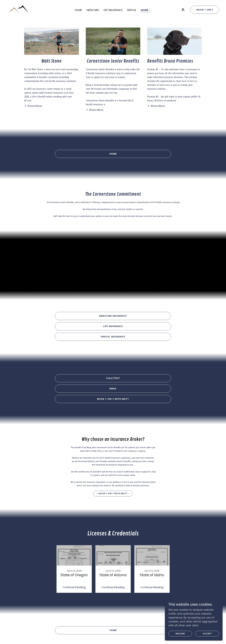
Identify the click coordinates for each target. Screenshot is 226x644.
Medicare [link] (93, 10)
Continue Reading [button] (74, 587)
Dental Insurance (113, 337)
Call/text (113, 378)
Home (113, 154)
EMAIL (113, 389)
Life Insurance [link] (113, 10)
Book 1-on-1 (205, 10)
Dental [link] (132, 10)
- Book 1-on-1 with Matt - (113, 493)
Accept (207, 634)
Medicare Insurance (113, 316)
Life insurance (113, 326)
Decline (180, 634)
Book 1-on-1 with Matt (113, 399)
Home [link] (78, 10)
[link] (18, 9)
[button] (146, 10)
